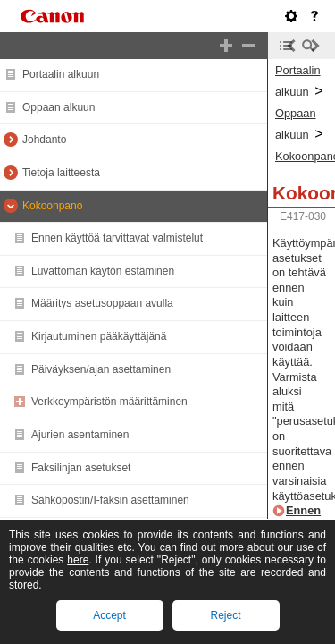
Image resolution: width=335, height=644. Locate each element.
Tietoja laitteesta (61, 173)
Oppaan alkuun (59, 107)
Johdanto (44, 140)
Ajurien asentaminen (80, 435)
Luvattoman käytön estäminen (103, 271)
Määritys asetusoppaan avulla (102, 303)
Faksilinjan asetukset (81, 468)
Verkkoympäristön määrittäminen (109, 402)
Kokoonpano (52, 206)
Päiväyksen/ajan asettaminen (101, 369)
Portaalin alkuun (61, 74)
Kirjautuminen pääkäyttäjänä (99, 336)
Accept (109, 615)
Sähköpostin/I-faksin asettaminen (110, 500)
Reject (225, 615)
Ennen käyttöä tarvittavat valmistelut (117, 238)
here (78, 560)
